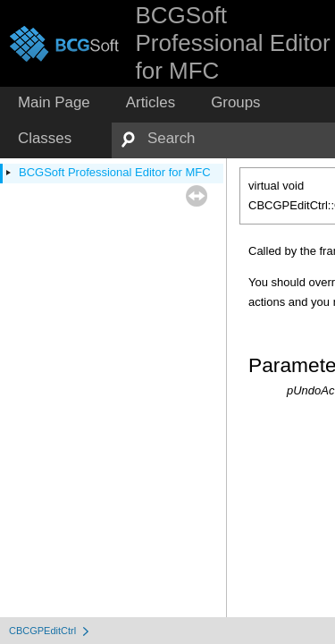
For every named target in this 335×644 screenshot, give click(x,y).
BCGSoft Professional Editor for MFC (115, 172)
